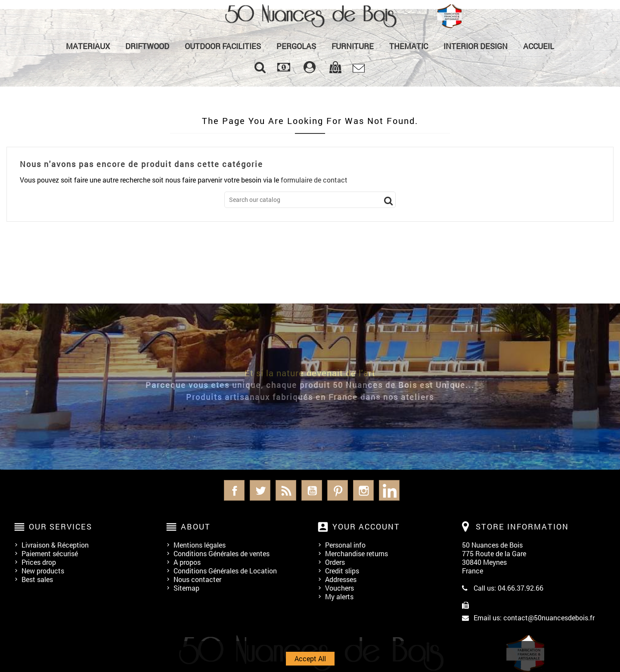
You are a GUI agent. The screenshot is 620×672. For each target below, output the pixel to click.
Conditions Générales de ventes (222, 553)
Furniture (353, 46)
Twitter (260, 490)
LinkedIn (389, 490)
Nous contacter (197, 579)
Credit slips (342, 571)
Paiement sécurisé (50, 553)
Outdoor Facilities (223, 46)
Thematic (409, 46)
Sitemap (186, 588)
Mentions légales (200, 545)
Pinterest (338, 490)
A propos (187, 562)
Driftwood (147, 46)
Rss (286, 490)
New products (43, 571)
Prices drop (39, 562)
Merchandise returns (356, 553)
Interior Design (476, 46)
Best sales (37, 579)
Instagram (363, 490)
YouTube (312, 490)
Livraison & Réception (55, 545)
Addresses (341, 579)
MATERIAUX (88, 46)
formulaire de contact (314, 180)
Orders (335, 562)
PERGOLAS (296, 46)
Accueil (539, 46)
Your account (366, 526)
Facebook (234, 490)
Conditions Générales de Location (225, 571)
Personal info (345, 545)
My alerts (339, 596)
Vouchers (339, 588)
